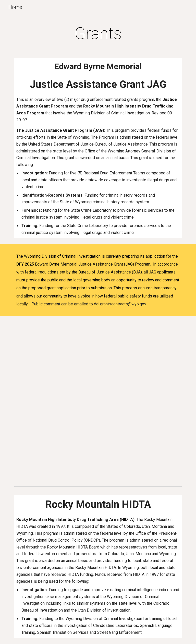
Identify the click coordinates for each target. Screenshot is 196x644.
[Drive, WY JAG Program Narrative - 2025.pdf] (98, 425)
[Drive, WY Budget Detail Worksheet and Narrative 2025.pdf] (98, 353)
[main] (98, 34)
